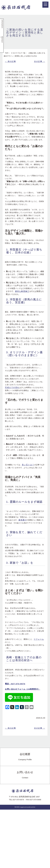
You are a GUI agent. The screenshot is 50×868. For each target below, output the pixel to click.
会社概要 (25, 757)
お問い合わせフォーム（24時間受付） (23, 689)
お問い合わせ (25, 775)
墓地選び (23, 520)
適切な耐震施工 (22, 291)
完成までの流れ (12, 387)
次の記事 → (40, 61)
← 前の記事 (10, 61)
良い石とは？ (28, 465)
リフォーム (39, 639)
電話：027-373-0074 (15, 684)
